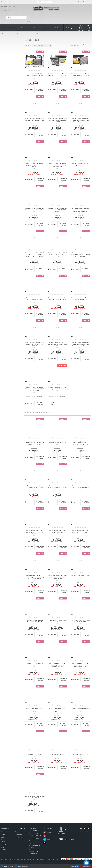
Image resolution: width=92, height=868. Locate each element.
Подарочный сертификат (65, 831)
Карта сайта (84, 831)
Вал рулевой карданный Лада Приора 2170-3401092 (57, 531)
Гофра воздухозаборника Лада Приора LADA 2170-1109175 (34, 621)
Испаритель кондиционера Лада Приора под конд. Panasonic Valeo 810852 (57, 344)
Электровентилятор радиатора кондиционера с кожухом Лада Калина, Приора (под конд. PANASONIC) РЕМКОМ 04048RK (80, 120)
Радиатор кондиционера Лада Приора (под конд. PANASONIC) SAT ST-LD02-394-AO (34, 389)
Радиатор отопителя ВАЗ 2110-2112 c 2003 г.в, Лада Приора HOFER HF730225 (34, 75)
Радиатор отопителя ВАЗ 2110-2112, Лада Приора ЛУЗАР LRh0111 (80, 164)
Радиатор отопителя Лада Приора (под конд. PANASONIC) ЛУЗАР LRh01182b (57, 210)
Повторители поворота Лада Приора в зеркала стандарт (80, 709)
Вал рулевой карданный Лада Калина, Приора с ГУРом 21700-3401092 (34, 532)
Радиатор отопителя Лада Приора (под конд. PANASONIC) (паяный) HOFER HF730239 (80, 75)
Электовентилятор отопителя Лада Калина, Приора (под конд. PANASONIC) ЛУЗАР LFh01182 (80, 443)
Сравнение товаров (80, 28)
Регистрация (87, 2)
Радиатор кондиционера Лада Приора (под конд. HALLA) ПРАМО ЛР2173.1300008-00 (80, 254)
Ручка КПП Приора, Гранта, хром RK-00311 (80, 576)
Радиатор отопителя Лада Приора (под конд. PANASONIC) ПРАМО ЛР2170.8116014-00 (34, 344)
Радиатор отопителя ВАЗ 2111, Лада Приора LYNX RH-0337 (57, 388)
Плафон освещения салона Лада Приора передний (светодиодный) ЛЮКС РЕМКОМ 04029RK (34, 577)
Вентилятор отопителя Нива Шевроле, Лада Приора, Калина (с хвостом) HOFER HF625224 (34, 443)
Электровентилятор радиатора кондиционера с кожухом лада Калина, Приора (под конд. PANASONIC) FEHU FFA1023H (80, 210)
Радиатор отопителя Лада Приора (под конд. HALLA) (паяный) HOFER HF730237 (57, 75)
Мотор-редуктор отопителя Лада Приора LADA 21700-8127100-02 (57, 442)
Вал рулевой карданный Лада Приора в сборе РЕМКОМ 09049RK (57, 487)
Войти (80, 2)
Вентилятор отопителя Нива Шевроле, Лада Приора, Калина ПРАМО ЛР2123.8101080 (34, 487)
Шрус (28, 21)
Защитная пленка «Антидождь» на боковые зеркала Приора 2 (57, 754)
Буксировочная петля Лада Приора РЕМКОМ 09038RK (34, 797)
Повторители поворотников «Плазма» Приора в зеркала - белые (80, 754)
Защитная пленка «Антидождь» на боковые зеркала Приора (34, 754)
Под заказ (30, 403)
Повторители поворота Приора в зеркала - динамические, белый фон (34, 710)
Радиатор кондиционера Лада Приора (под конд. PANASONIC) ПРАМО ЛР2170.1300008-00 (34, 299)
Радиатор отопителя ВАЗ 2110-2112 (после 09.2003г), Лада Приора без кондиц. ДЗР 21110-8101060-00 (34, 254)
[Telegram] (45, 839)
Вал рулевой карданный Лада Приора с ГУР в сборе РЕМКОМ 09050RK (80, 487)
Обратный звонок (5, 10)
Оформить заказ (85, 866)
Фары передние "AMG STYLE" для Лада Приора (57, 621)
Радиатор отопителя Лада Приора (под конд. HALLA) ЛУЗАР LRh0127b (34, 209)
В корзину (30, 90)
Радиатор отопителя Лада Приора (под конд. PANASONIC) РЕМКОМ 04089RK (57, 120)
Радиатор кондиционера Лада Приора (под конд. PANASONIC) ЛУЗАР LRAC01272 (57, 165)
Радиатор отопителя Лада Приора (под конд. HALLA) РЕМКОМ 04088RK (34, 119)
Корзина (74, 866)
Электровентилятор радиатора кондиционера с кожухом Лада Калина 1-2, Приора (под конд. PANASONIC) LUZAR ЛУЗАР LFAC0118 (80, 344)
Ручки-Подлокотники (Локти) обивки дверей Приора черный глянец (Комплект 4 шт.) (57, 577)
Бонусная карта (70, 839)
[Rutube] (45, 843)
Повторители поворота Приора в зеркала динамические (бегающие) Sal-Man (57, 665)
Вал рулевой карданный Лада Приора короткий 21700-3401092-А (80, 531)
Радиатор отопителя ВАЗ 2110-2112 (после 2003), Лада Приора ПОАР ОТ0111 (57, 254)
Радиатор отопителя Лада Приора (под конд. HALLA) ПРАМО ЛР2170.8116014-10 (80, 299)
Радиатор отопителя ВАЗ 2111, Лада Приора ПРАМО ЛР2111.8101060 (57, 299)
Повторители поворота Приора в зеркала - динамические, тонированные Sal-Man (80, 665)
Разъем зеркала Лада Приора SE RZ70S (34, 664)
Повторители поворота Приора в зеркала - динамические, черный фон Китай (57, 710)
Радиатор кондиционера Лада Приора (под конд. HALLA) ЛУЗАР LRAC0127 (34, 165)
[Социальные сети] (86, 863)
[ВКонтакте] (45, 832)
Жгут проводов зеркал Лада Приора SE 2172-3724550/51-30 (80, 621)
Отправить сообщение (7, 8)
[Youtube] (45, 836)
